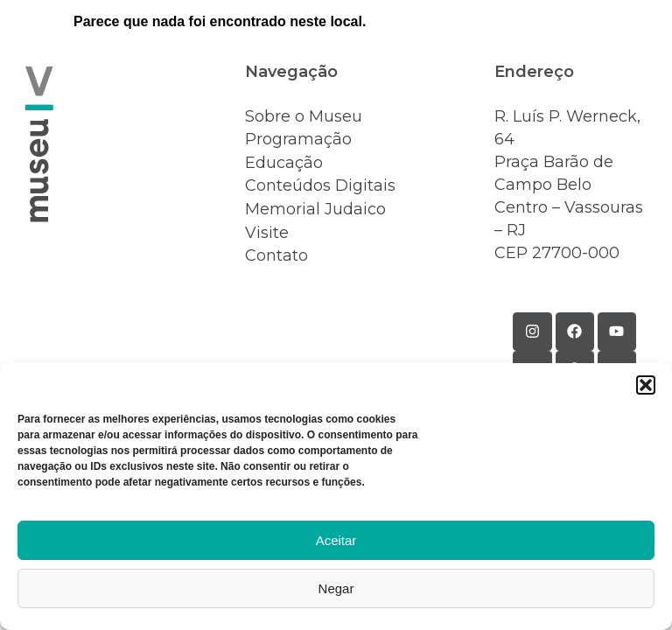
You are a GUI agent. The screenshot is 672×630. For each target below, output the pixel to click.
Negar (336, 588)
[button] (646, 385)
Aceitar (336, 540)
